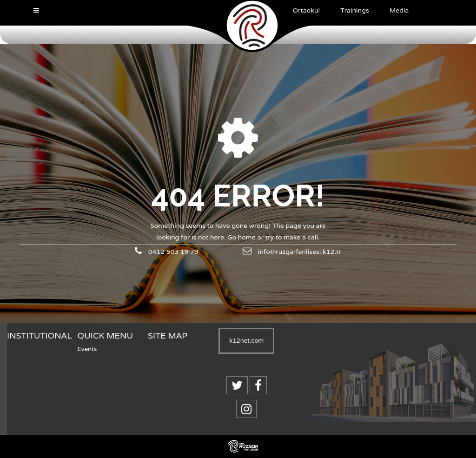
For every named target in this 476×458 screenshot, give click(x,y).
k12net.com (246, 341)
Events (87, 349)
